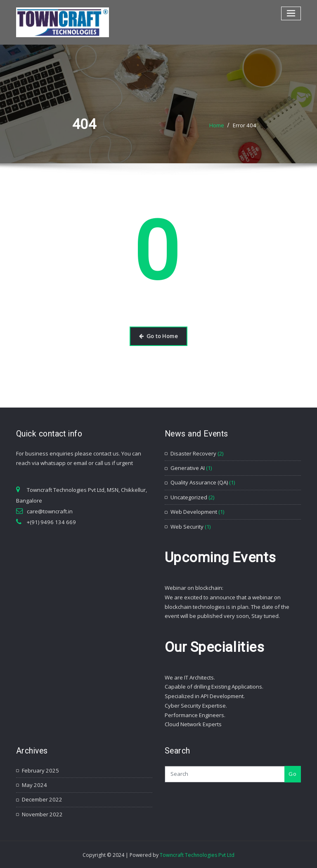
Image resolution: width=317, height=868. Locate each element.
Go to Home (158, 336)
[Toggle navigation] (291, 13)
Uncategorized (189, 497)
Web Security (187, 526)
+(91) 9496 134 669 (49, 522)
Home (217, 125)
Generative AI (188, 467)
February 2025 (40, 770)
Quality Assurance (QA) (199, 482)
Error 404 (245, 125)
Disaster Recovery (193, 453)
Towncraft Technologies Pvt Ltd (197, 854)
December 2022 (41, 799)
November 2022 (41, 813)
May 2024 (34, 784)
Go (292, 773)
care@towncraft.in (50, 511)
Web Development (194, 511)
